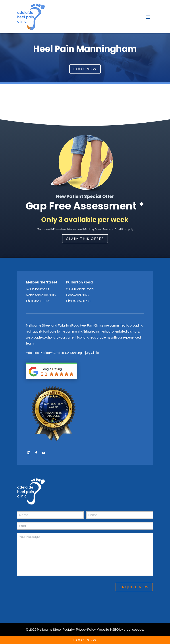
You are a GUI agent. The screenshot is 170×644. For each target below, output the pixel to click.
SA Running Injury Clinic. (82, 353)
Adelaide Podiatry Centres (45, 353)
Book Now (85, 69)
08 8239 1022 (41, 301)
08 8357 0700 (81, 301)
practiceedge (133, 630)
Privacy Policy (86, 630)
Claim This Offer (85, 239)
